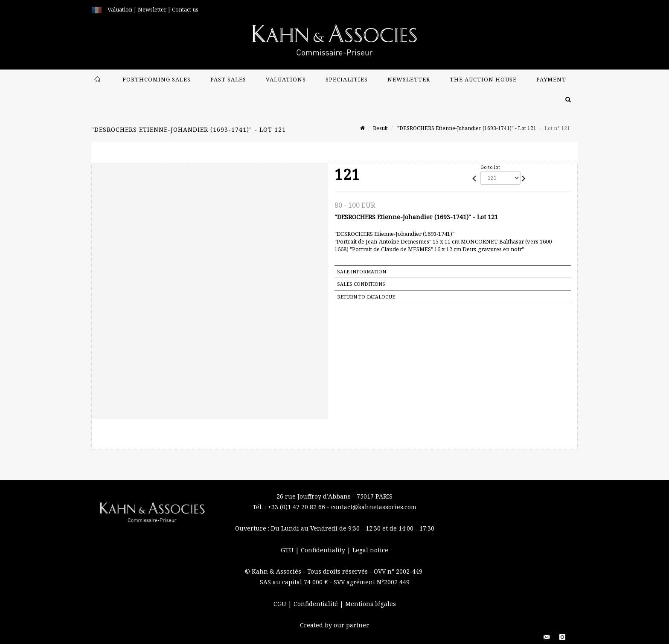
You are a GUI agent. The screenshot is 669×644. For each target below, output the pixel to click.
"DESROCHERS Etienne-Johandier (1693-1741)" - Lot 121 (466, 128)
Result (380, 128)
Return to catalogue (366, 297)
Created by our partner (334, 625)
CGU (281, 604)
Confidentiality (324, 550)
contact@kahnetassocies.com (374, 507)
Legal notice (370, 550)
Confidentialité (317, 604)
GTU (288, 550)
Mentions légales (371, 604)
